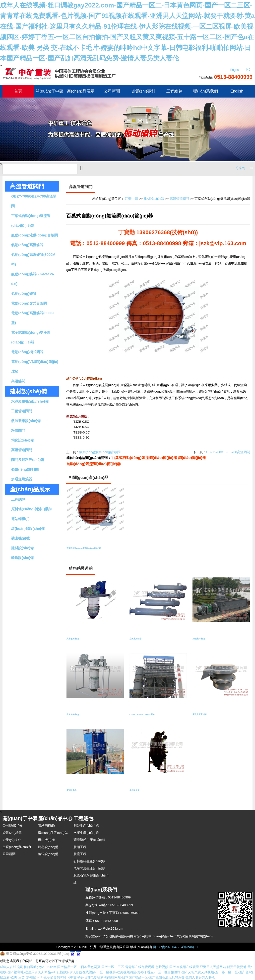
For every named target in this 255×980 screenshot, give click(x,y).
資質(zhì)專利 (143, 91)
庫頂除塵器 (75, 791)
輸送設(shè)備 (22, 558)
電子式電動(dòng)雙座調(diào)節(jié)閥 (31, 337)
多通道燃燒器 (22, 479)
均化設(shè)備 (22, 440)
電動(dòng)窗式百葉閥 (29, 303)
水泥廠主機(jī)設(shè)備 (30, 401)
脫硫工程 (80, 854)
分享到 (240, 168)
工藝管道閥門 (22, 411)
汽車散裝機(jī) (77, 640)
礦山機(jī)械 (20, 538)
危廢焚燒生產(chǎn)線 (89, 868)
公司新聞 (112, 91)
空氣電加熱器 (139, 640)
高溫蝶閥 (18, 381)
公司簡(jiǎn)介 (13, 825)
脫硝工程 (80, 847)
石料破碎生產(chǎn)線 (89, 861)
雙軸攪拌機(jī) (203, 640)
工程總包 (174, 91)
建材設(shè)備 (22, 548)
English (235, 70)
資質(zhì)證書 (12, 833)
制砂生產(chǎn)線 (86, 825)
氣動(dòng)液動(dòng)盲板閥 (34, 235)
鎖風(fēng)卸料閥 (25, 469)
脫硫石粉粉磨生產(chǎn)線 (91, 879)
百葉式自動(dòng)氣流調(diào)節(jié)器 (31, 221)
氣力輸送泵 (138, 791)
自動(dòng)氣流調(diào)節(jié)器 (94, 464)
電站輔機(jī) (20, 519)
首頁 (18, 91)
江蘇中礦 (131, 199)
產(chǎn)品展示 (81, 91)
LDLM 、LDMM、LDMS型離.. (151, 715)
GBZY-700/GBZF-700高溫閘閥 (34, 201)
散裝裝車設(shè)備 (26, 421)
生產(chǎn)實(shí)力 (17, 847)
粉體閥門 (18, 431)
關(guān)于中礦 (49, 91)
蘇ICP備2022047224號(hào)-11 (176, 947)
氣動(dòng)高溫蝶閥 (27, 245)
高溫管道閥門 (27, 186)
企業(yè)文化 (12, 840)
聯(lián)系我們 (206, 91)
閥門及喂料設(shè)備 (28, 460)
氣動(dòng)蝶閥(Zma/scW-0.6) (33, 279)
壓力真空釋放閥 (204, 715)
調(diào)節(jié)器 (192, 458)
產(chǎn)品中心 (55, 818)
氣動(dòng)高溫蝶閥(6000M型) (33, 260)
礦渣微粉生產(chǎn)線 (89, 840)
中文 (248, 70)
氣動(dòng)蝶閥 (24, 294)
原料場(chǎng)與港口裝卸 (32, 509)
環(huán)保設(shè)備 (28, 529)
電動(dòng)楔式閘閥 (27, 352)
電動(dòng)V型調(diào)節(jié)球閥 (35, 367)
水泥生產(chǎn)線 (86, 833)
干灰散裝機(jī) (77, 715)
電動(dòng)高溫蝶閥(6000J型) (33, 318)
